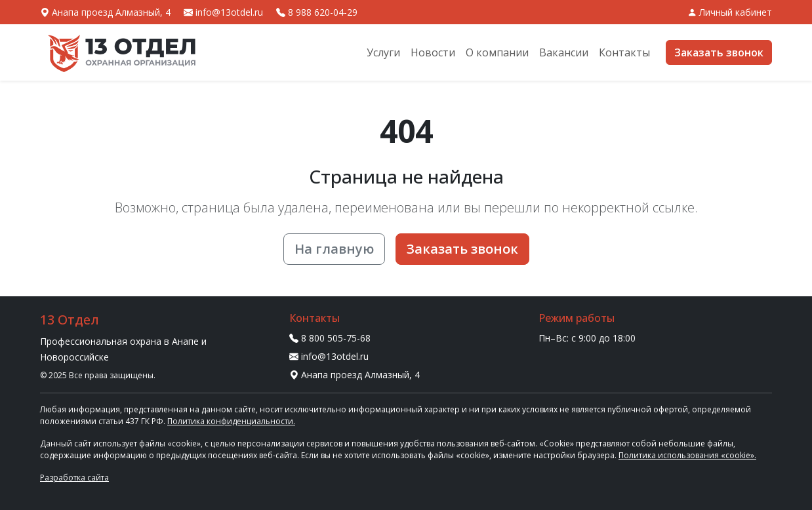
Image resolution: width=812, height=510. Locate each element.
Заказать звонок (719, 52)
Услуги (383, 52)
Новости (433, 52)
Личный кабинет (730, 12)
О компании (497, 52)
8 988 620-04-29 (317, 12)
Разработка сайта (74, 478)
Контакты (624, 52)
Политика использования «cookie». (687, 455)
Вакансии (564, 52)
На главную (334, 249)
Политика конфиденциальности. (231, 421)
